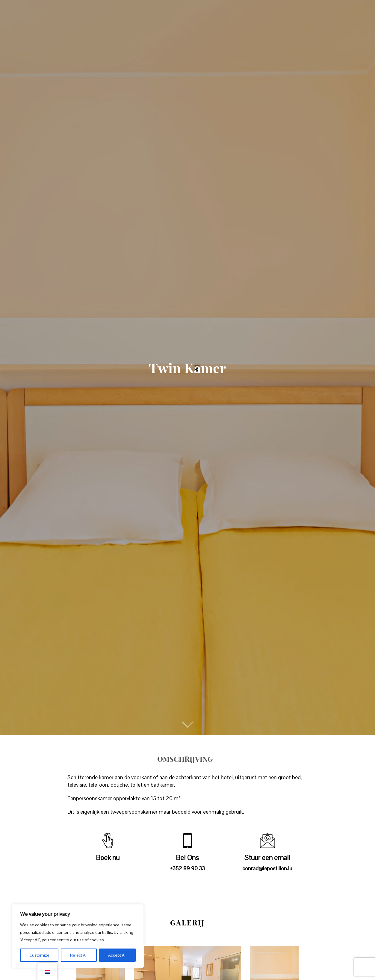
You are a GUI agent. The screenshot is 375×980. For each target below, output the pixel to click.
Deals (196, 10)
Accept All (117, 955)
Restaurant (162, 10)
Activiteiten (229, 10)
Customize (39, 955)
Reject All (79, 955)
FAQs (285, 10)
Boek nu (345, 10)
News (262, 10)
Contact (313, 10)
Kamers (127, 10)
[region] (78, 936)
